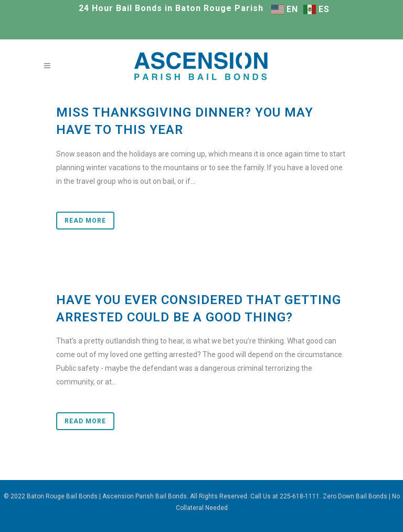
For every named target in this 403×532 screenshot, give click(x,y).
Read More (85, 221)
